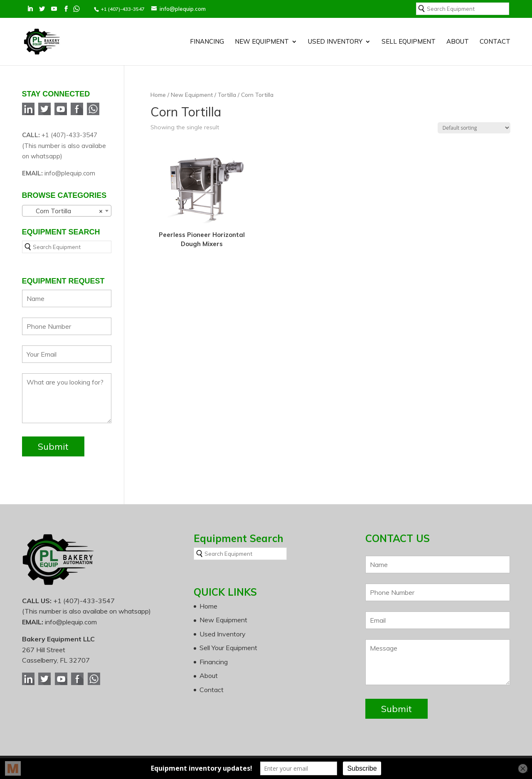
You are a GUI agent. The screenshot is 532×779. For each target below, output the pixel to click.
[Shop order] (474, 128)
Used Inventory (335, 42)
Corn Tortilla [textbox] (64, 211)
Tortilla (227, 95)
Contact (495, 42)
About (458, 42)
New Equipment (262, 42)
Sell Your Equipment (228, 648)
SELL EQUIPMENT (409, 42)
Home (158, 95)
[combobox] (67, 211)
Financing (207, 42)
